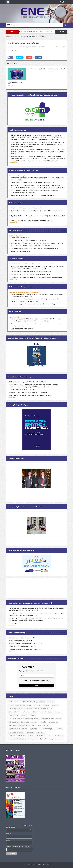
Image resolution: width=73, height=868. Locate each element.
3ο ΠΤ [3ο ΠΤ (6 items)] (17, 702)
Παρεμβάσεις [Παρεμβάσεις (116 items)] (33, 729)
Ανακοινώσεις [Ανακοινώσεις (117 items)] (27, 705)
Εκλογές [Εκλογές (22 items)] (23, 715)
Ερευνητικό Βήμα (15, 317)
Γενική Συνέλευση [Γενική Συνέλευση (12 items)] (14, 712)
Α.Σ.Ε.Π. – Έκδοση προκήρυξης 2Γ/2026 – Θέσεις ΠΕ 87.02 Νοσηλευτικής (29, 382)
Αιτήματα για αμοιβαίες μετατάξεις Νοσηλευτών (24, 292)
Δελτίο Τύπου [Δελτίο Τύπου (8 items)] (26, 712)
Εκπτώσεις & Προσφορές (17, 176)
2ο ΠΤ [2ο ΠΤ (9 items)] (10, 702)
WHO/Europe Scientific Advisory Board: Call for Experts (26, 208)
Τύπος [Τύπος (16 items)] (32, 735)
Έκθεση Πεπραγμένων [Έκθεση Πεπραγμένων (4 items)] (47, 702)
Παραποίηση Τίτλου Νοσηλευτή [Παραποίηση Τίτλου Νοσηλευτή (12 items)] (18, 729)
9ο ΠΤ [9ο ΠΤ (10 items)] (23, 702)
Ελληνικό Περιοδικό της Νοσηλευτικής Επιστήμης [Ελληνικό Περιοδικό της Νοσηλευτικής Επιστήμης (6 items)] (23, 719)
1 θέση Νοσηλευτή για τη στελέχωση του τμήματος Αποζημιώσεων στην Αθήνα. (31, 395)
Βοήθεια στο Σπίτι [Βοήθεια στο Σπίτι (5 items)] (46, 709)
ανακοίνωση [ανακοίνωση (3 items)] (59, 739)
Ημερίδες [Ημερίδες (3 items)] (44, 722)
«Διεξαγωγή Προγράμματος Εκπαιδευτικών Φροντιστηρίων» (25, 649)
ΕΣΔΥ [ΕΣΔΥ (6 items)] (10, 715)
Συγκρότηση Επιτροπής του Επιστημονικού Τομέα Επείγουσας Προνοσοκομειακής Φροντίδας (36, 277)
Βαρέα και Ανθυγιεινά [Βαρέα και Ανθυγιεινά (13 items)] (32, 709)
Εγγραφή (37, 685)
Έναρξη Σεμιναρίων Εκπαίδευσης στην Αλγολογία (23, 638)
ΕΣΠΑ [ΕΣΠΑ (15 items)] (16, 715)
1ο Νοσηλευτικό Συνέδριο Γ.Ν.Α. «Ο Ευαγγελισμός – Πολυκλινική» (29, 240)
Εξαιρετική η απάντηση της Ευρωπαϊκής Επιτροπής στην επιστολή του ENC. (32, 221)
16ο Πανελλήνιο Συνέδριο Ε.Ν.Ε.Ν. (20, 251)
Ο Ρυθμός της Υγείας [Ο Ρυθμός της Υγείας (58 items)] (43, 725)
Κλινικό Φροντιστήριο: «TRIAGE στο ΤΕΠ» (21, 641)
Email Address (19, 827)
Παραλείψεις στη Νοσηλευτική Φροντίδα (22, 329)
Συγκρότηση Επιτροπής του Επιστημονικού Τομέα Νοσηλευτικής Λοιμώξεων (32, 272)
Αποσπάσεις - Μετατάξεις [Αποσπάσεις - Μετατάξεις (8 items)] (16, 709)
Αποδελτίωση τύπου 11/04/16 (56, 69)
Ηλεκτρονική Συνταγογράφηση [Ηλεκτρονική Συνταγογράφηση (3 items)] (29, 722)
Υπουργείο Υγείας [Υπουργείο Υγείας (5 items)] (58, 735)
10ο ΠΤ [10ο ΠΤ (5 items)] (29, 702)
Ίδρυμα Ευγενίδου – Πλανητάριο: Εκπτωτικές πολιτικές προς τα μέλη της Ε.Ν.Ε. (33, 183)
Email (63, 47)
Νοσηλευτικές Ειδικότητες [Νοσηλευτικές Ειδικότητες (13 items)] (27, 725)
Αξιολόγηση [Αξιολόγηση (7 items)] (55, 705)
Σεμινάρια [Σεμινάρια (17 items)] (59, 729)
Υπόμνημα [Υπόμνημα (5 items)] (12, 739)
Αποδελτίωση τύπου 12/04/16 (36, 69)
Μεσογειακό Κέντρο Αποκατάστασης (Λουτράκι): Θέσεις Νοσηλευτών (28, 392)
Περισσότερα (13, 163)
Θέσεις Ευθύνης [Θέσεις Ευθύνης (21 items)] (54, 722)
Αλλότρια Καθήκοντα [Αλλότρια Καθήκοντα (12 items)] (15, 705)
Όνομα (9, 834)
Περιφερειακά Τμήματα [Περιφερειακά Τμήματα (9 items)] (47, 729)
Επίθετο (9, 840)
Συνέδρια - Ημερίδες (16, 236)
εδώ (16, 51)
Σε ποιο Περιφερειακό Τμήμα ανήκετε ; (18, 847)
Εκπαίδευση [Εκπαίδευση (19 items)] (32, 715)
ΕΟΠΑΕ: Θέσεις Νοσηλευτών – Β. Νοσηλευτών (22, 390)
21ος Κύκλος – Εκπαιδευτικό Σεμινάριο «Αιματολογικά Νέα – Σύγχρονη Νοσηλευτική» (34, 248)
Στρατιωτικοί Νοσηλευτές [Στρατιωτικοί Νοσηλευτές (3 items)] (16, 732)
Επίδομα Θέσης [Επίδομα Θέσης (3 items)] (13, 722)
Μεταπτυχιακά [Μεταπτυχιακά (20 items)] (13, 725)
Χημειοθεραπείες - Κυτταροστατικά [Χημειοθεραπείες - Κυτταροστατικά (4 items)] (28, 739)
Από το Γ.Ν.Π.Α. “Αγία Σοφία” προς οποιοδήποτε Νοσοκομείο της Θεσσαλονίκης (33, 304)
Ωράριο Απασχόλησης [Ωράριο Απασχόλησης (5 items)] (47, 739)
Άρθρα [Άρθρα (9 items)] (36, 702)
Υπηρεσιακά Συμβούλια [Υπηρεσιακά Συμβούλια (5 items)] (43, 735)
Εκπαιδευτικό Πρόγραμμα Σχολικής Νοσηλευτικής (23, 646)
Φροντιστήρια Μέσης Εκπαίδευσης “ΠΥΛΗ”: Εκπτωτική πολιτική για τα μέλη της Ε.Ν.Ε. (35, 195)
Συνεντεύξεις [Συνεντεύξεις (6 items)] (40, 732)
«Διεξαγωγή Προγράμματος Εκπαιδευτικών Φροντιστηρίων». (26, 643)
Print (58, 47)
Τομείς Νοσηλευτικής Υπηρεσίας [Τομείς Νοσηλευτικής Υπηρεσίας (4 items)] (18, 735)
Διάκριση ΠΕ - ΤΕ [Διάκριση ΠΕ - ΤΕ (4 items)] (37, 712)
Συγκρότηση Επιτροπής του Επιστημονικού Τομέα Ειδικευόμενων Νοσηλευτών (32, 264)
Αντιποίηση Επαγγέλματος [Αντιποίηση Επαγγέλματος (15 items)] (42, 705)
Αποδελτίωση (41, 47)
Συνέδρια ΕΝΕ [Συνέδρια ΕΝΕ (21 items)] (30, 732)
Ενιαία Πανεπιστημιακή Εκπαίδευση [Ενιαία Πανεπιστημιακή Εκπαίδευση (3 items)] (51, 719)
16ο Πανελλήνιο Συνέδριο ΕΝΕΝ (20, 238)
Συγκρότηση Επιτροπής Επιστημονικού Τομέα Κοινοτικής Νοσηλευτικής (30, 274)
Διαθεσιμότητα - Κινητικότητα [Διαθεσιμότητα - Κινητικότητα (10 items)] (53, 712)
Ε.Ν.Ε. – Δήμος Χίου (15, 623)
